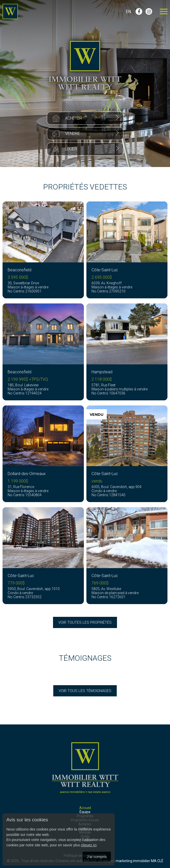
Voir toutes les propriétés (85, 622)
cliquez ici (89, 845)
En (128, 12)
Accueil (85, 808)
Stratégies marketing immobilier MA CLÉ (131, 861)
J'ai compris (97, 857)
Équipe (85, 812)
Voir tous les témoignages (85, 691)
